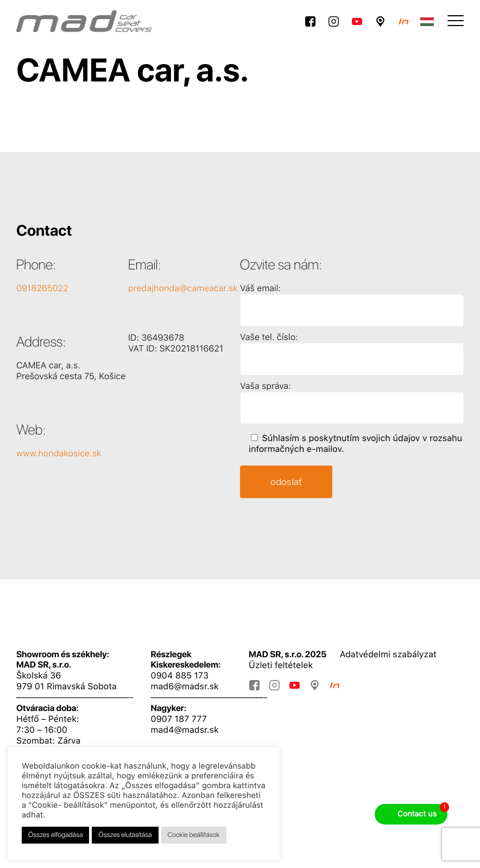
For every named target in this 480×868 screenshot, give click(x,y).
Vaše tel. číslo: (269, 337)
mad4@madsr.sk (185, 730)
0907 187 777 (179, 719)
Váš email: (260, 288)
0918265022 (42, 288)
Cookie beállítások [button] (194, 835)
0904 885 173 (180, 675)
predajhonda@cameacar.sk (183, 288)
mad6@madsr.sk (185, 686)
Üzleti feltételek (281, 665)
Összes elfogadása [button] (55, 835)
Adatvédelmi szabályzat (388, 654)
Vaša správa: (266, 386)
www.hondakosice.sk (59, 453)
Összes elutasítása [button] (125, 835)
